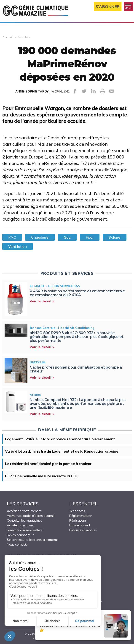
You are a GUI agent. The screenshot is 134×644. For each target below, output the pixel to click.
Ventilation (17, 246)
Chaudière (40, 237)
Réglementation (81, 516)
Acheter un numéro (20, 525)
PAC (12, 237)
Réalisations (78, 520)
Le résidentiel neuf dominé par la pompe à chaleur (48, 464)
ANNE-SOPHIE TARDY (32, 91)
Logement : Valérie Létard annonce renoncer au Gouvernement (60, 439)
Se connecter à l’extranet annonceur (32, 540)
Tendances (77, 511)
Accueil (7, 37)
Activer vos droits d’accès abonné (31, 516)
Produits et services (83, 530)
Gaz (67, 237)
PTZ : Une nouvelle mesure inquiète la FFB (41, 476)
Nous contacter (18, 544)
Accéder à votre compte (24, 511)
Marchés (24, 37)
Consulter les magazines (24, 520)
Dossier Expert (80, 525)
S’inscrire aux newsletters (25, 530)
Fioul (90, 237)
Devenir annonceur (20, 535)
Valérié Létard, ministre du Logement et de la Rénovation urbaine (62, 451)
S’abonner (108, 7)
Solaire (114, 237)
